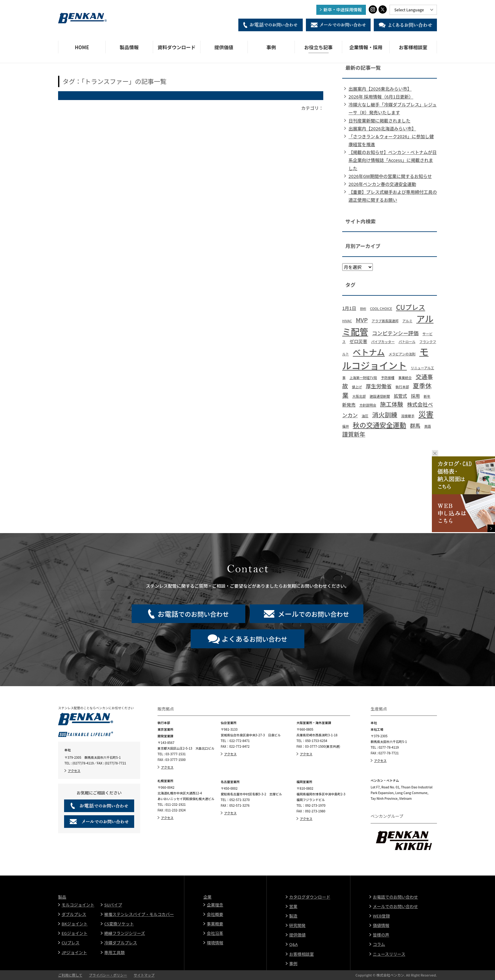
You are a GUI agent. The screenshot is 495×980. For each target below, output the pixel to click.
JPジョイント (74, 952)
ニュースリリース (389, 954)
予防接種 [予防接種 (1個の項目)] (388, 378)
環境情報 (215, 943)
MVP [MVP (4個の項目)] (362, 320)
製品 (62, 897)
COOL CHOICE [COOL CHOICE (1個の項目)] (381, 309)
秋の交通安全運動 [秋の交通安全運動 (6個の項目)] (380, 425)
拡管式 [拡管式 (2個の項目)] (400, 396)
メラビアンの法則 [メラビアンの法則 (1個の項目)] (402, 354)
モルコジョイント (78, 905)
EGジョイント (75, 933)
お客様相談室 (413, 47)
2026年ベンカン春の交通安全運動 (382, 184)
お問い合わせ (254, 638)
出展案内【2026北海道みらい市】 (382, 128)
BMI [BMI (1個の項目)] (363, 309)
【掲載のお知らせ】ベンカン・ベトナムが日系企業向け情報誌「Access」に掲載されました (393, 160)
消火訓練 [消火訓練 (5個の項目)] (385, 415)
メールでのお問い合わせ (395, 906)
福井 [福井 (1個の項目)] (346, 426)
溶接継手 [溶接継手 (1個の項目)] (408, 416)
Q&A (293, 944)
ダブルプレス (74, 914)
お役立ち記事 (319, 47)
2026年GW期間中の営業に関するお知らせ (390, 176)
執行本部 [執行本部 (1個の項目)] (402, 387)
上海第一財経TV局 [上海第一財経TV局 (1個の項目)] (363, 378)
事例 (271, 47)
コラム (379, 944)
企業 (207, 897)
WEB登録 (381, 916)
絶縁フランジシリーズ (125, 933)
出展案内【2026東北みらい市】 (380, 89)
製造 (293, 916)
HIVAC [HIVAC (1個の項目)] (347, 321)
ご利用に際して (70, 975)
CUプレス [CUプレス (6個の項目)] (411, 307)
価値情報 (381, 925)
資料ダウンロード (176, 47)
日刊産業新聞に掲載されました (379, 121)
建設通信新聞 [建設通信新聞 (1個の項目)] (380, 396)
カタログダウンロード (310, 897)
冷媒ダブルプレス (121, 943)
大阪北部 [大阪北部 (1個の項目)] (359, 396)
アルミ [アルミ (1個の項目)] (408, 321)
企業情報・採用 (366, 47)
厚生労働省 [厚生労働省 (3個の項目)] (379, 386)
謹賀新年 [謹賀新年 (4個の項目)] (354, 434)
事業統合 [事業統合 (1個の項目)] (405, 378)
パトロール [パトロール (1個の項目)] (407, 342)
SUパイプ (113, 905)
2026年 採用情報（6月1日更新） (381, 97)
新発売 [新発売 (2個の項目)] (349, 405)
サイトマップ (144, 975)
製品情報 (129, 47)
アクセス (74, 771)
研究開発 (297, 925)
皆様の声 (381, 935)
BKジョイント (75, 924)
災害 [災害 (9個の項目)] (426, 414)
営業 (293, 906)
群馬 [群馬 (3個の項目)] (415, 425)
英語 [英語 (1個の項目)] (428, 426)
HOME (82, 47)
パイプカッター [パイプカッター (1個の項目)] (383, 342)
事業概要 (215, 924)
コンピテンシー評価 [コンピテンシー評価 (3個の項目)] (395, 333)
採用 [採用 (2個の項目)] (415, 396)
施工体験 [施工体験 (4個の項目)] (392, 404)
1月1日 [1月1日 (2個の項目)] (349, 308)
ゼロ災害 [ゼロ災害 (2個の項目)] (358, 341)
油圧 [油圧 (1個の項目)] (365, 416)
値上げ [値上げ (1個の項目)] (357, 387)
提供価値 (224, 47)
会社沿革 (215, 933)
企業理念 (215, 905)
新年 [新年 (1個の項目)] (427, 396)
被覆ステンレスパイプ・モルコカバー (139, 914)
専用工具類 (114, 952)
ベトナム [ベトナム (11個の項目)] (369, 352)
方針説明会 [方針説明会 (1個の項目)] (368, 405)
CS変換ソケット (119, 924)
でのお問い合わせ (193, 614)
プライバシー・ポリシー (108, 975)
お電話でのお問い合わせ (395, 897)
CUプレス (71, 943)
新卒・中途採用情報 (343, 9)
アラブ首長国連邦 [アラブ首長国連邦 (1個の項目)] (385, 321)
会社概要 (215, 914)
